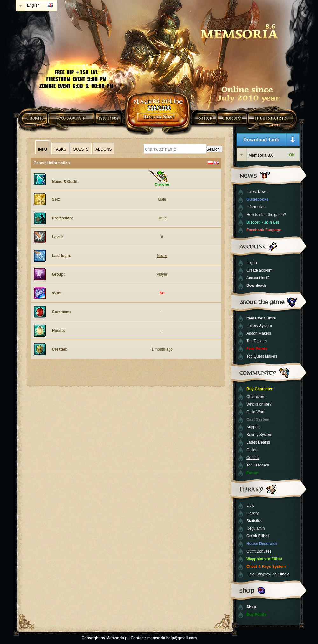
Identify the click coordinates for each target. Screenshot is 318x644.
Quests (81, 149)
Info (43, 149)
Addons (104, 149)
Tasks (60, 149)
